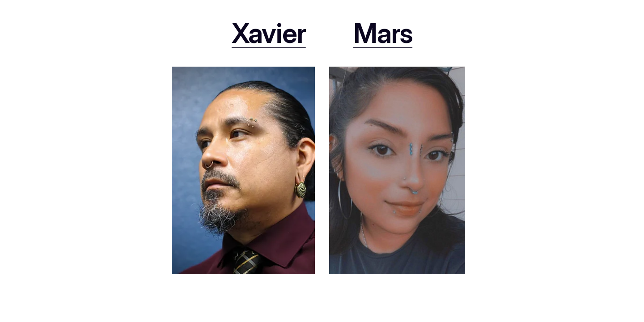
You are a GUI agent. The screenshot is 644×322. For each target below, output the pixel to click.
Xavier (269, 33)
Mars (383, 33)
